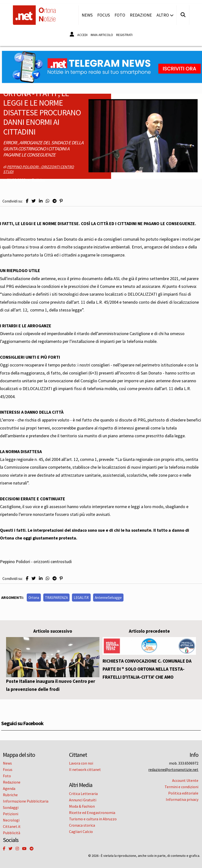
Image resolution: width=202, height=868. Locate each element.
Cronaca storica (82, 825)
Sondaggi (11, 807)
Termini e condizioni (181, 787)
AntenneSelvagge (108, 598)
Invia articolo (102, 35)
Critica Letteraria (83, 794)
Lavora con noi (81, 763)
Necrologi (11, 820)
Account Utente (185, 780)
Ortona (34, 598)
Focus (104, 15)
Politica (38, 180)
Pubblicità (12, 833)
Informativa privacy (182, 799)
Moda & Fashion (82, 806)
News (87, 15)
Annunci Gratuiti (83, 800)
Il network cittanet (85, 769)
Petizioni (11, 814)
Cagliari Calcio (81, 831)
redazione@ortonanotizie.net (173, 769)
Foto (120, 15)
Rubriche (10, 795)
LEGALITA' (81, 598)
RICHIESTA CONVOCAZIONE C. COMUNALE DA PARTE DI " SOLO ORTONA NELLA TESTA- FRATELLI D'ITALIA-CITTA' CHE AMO (147, 669)
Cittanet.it (12, 826)
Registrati (124, 35)
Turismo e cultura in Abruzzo (93, 819)
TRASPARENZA (56, 598)
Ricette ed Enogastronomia (92, 813)
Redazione (141, 15)
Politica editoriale (183, 793)
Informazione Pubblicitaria (26, 801)
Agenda (9, 788)
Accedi (82, 35)
